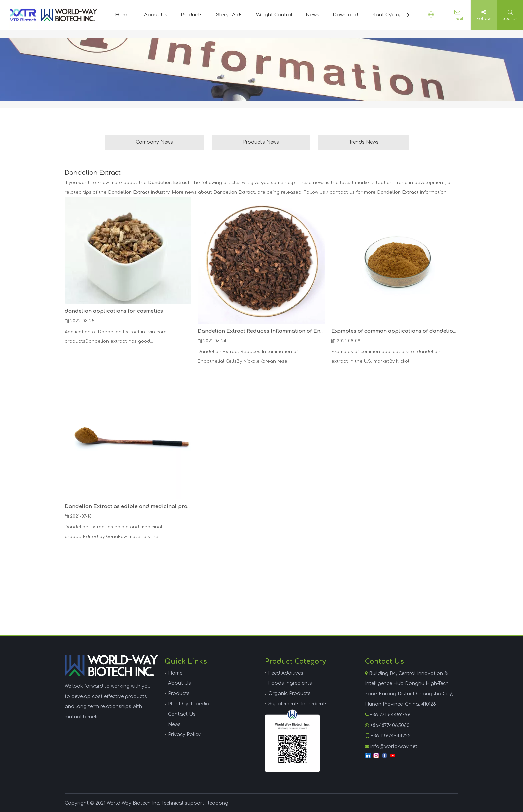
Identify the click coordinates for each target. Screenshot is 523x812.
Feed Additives (286, 673)
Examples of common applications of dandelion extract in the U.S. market (394, 331)
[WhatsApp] (292, 741)
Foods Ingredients (290, 683)
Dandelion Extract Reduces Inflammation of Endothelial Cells (261, 331)
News (312, 15)
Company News (154, 142)
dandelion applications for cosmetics (114, 311)
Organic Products (289, 693)
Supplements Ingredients (298, 704)
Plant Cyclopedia (392, 15)
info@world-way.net (394, 746)
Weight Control (274, 15)
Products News (261, 142)
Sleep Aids (229, 15)
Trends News (364, 142)
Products (192, 15)
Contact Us (182, 714)
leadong (218, 803)
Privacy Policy (184, 734)
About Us (156, 15)
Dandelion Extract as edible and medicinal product (128, 507)
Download (345, 15)
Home (123, 15)
